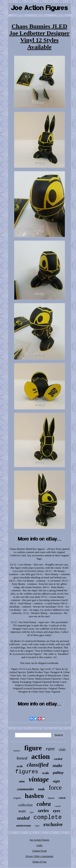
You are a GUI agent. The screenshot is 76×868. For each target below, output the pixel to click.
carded (58, 759)
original (17, 798)
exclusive (53, 824)
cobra (44, 804)
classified (38, 765)
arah (20, 766)
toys (37, 826)
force (55, 788)
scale (45, 773)
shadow (17, 751)
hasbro (34, 796)
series (43, 811)
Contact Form (40, 851)
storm (51, 798)
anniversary (24, 825)
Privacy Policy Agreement (39, 856)
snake (57, 766)
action (40, 757)
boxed (22, 758)
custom (58, 806)
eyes (57, 811)
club (62, 749)
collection (25, 805)
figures (27, 772)
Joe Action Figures (40, 840)
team (22, 811)
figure (33, 748)
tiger (32, 812)
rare (50, 749)
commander (26, 789)
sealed (23, 818)
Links (40, 845)
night (56, 781)
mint (22, 781)
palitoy (58, 773)
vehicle (62, 798)
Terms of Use (40, 862)
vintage (39, 779)
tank (41, 789)
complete (48, 817)
